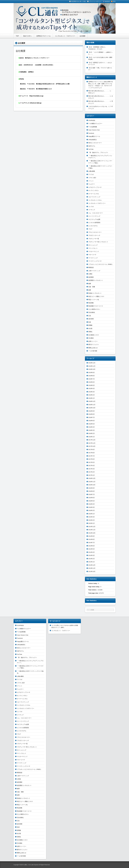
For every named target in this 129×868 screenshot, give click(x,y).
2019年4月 (91, 389)
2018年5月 (91, 424)
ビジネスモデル (93, 226)
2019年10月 (92, 369)
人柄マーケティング (94, 271)
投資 (90, 322)
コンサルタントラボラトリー (97, 203)
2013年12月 (92, 565)
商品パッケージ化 (94, 300)
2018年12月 (92, 401)
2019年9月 (91, 373)
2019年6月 (91, 382)
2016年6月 (91, 498)
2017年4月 (91, 466)
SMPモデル (92, 146)
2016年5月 (91, 501)
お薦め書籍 (92, 171)
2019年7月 (91, 379)
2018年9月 (91, 411)
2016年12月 (92, 478)
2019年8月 (91, 376)
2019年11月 (92, 366)
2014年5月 (91, 549)
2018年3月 (91, 430)
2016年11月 (92, 482)
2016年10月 (92, 485)
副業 (90, 290)
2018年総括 (92, 120)
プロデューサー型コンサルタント (98, 242)
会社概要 (82, 36)
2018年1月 (91, 437)
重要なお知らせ (93, 348)
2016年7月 (91, 494)
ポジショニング (93, 245)
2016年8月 (91, 491)
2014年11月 (92, 530)
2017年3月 (91, 469)
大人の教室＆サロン (94, 309)
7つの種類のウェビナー (95, 124)
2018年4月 (91, 427)
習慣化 (90, 332)
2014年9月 (91, 536)
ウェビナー (92, 184)
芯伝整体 (91, 338)
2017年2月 (91, 472)
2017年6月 (91, 459)
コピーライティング (94, 197)
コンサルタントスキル (95, 200)
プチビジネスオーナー (95, 232)
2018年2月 (91, 433)
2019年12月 (92, 363)
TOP (17, 36)
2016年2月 (91, 510)
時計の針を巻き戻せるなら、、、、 (99, 91)
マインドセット (93, 248)
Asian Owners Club (94, 130)
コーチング (92, 210)
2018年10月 (92, 408)
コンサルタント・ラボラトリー (65, 36)
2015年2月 (91, 520)
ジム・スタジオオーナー (96, 213)
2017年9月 (91, 450)
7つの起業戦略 (93, 127)
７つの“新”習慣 (93, 351)
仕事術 (90, 274)
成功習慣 (91, 319)
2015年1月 (91, 523)
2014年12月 (92, 527)
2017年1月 (91, 475)
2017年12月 (92, 440)
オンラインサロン (94, 190)
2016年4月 (91, 504)
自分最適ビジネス (94, 335)
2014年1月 (91, 562)
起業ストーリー (93, 341)
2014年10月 (92, 533)
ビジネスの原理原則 (94, 223)
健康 (90, 284)
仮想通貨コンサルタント (96, 280)
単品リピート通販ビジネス (96, 296)
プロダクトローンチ (94, 235)
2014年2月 (91, 559)
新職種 (90, 325)
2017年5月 (91, 462)
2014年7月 (91, 543)
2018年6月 (91, 421)
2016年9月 (91, 488)
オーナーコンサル (94, 194)
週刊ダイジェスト (94, 345)
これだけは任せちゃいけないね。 (98, 106)
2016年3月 (91, 507)
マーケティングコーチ (95, 261)
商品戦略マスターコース (96, 306)
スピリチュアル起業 (94, 219)
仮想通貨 (91, 277)
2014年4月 (91, 552)
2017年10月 (92, 446)
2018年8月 (91, 414)
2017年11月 (92, 443)
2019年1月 (91, 398)
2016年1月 (91, 514)
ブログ (90, 229)
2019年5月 (91, 385)
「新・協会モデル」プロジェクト (98, 152)
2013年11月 (92, 568)
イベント (91, 181)
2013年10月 (92, 571)
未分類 (90, 329)
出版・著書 (92, 287)
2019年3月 (91, 392)
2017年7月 (91, 456)
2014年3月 (91, 555)
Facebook (91, 133)
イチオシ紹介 (92, 178)
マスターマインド (94, 251)
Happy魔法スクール (94, 136)
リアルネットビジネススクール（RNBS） (101, 264)
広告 (90, 316)
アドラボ (91, 174)
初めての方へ (28, 36)
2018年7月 (91, 417)
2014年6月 (91, 546)
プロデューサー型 (94, 239)
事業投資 (91, 267)
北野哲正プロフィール (43, 36)
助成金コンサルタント (95, 293)
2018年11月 (92, 405)
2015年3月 (91, 517)
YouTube (91, 149)
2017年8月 (91, 453)
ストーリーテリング (94, 216)
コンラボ (91, 207)
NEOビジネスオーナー (95, 143)
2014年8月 (91, 539)
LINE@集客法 (92, 140)
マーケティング (93, 258)
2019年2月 (91, 395)
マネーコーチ (92, 255)
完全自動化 (92, 312)
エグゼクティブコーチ (95, 187)
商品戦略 (91, 303)
